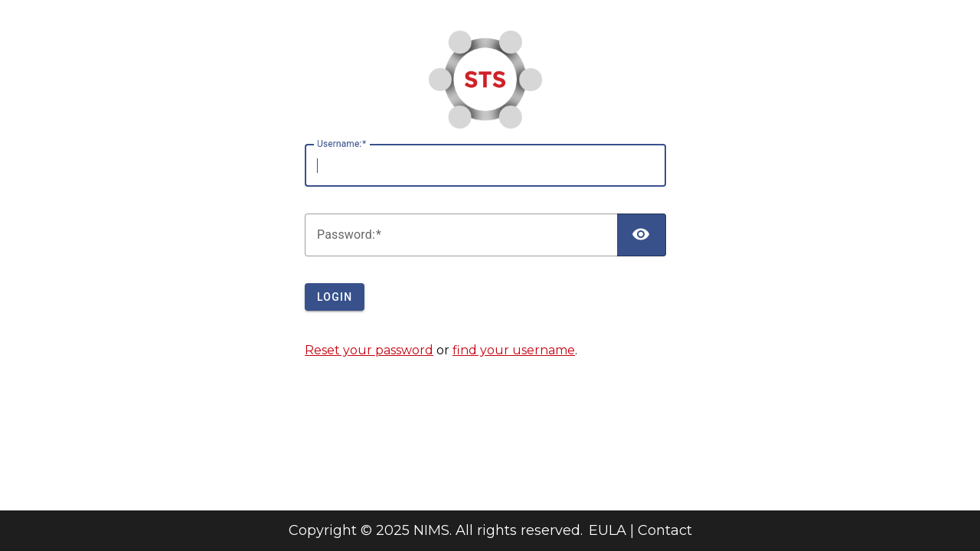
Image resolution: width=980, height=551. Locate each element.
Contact (665, 530)
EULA (608, 530)
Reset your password (369, 350)
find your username (514, 350)
